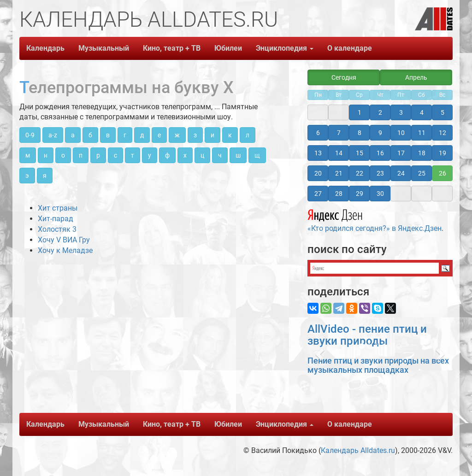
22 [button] (360, 173)
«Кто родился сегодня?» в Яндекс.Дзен (375, 219)
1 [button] (360, 112)
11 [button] (422, 133)
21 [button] (339, 173)
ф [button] (167, 155)
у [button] (150, 155)
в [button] (108, 135)
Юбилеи (228, 48)
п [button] (81, 155)
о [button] (63, 155)
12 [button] (442, 133)
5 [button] (442, 112)
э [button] (27, 176)
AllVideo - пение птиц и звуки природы (367, 335)
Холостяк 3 (57, 229)
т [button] (133, 155)
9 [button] (380, 133)
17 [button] (401, 153)
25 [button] (422, 173)
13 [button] (318, 153)
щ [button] (257, 155)
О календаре (350, 48)
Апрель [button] (416, 77)
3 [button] (401, 112)
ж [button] (177, 135)
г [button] (125, 135)
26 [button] (442, 173)
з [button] (195, 135)
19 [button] (442, 153)
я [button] (45, 176)
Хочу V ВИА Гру (64, 240)
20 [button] (318, 173)
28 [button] (339, 194)
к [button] (230, 135)
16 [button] (380, 153)
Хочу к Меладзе (65, 250)
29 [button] (360, 194)
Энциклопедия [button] (285, 48)
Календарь (45, 48)
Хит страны (58, 208)
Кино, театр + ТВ (172, 48)
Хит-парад (56, 219)
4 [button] (422, 112)
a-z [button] (53, 135)
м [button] (28, 155)
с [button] (115, 155)
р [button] (98, 155)
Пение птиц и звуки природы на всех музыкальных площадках (378, 365)
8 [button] (360, 133)
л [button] (248, 135)
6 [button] (318, 133)
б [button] (90, 135)
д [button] (142, 135)
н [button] (46, 155)
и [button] (212, 135)
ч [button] (220, 155)
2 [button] (380, 112)
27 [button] (318, 194)
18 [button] (422, 153)
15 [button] (360, 153)
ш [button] (238, 155)
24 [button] (401, 173)
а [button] (73, 135)
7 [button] (339, 133)
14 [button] (339, 153)
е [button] (159, 135)
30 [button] (380, 194)
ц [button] (202, 155)
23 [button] (380, 173)
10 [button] (401, 133)
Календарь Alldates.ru (358, 450)
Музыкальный (104, 48)
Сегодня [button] (344, 77)
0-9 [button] (30, 135)
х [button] (185, 155)
